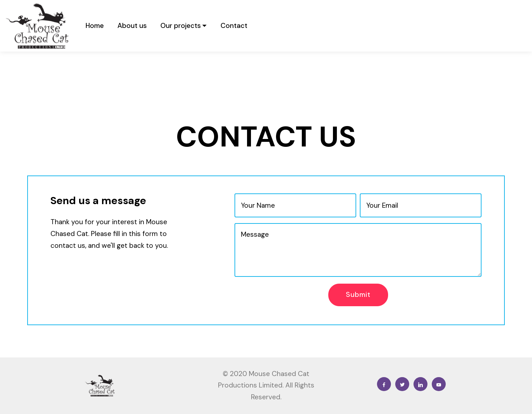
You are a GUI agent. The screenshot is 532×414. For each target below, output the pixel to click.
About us (132, 26)
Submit (358, 295)
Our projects (181, 26)
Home (95, 26)
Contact (234, 26)
